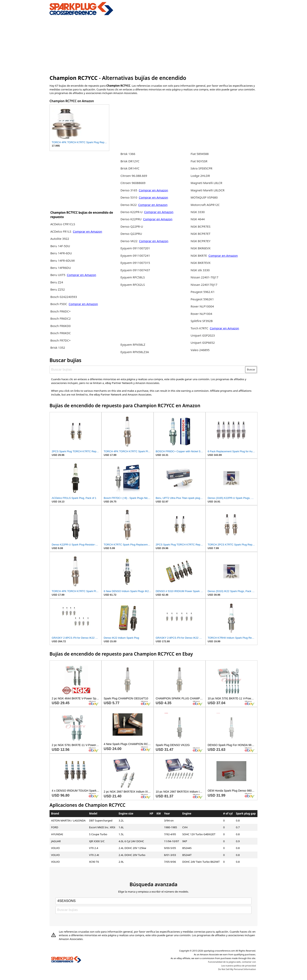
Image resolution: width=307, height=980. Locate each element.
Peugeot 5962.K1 (203, 292)
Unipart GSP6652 (203, 343)
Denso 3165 (129, 190)
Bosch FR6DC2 (60, 318)
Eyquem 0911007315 (135, 263)
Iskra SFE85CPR (201, 168)
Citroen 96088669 (133, 183)
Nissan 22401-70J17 (204, 277)
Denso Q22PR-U (132, 226)
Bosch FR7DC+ (60, 340)
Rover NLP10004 (202, 306)
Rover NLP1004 (201, 314)
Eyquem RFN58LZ (133, 345)
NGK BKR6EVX (201, 248)
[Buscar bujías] (148, 370)
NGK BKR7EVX (201, 263)
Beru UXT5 (58, 275)
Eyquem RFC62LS (133, 285)
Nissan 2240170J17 (204, 285)
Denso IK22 (128, 205)
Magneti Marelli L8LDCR (208, 190)
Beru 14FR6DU (61, 268)
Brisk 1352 (58, 348)
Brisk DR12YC (130, 161)
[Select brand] (153, 901)
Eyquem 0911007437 (135, 270)
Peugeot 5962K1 (202, 299)
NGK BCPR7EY (201, 241)
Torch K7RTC (199, 328)
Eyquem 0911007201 (135, 248)
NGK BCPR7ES (201, 226)
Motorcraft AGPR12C (205, 205)
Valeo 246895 (200, 350)
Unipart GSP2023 (203, 335)
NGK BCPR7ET (201, 234)
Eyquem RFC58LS (133, 277)
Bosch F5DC (59, 304)
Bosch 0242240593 (64, 297)
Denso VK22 (129, 241)
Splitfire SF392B (202, 321)
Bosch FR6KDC (61, 333)
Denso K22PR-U (131, 212)
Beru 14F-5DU (60, 246)
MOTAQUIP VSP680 (204, 197)
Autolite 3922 (60, 239)
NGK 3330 (198, 212)
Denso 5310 (129, 197)
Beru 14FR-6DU (61, 253)
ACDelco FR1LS (61, 231)
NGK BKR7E (199, 256)
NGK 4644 (198, 219)
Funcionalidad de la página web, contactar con (232, 962)
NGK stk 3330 (200, 270)
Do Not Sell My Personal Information (237, 969)
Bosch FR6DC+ (60, 311)
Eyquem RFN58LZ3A (135, 352)
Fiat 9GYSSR (199, 161)
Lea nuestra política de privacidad (239, 966)
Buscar (251, 370)
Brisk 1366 (128, 154)
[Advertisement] (153, 44)
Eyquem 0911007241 (135, 256)
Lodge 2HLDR (200, 176)
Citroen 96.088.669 (134, 176)
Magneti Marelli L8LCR (206, 183)
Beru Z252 (58, 289)
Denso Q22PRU (131, 234)
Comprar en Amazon (87, 231)
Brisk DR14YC (130, 168)
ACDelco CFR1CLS (63, 224)
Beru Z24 (57, 282)
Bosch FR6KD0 (60, 326)
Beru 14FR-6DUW (63, 260)
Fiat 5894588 (200, 154)
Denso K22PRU (131, 219)
